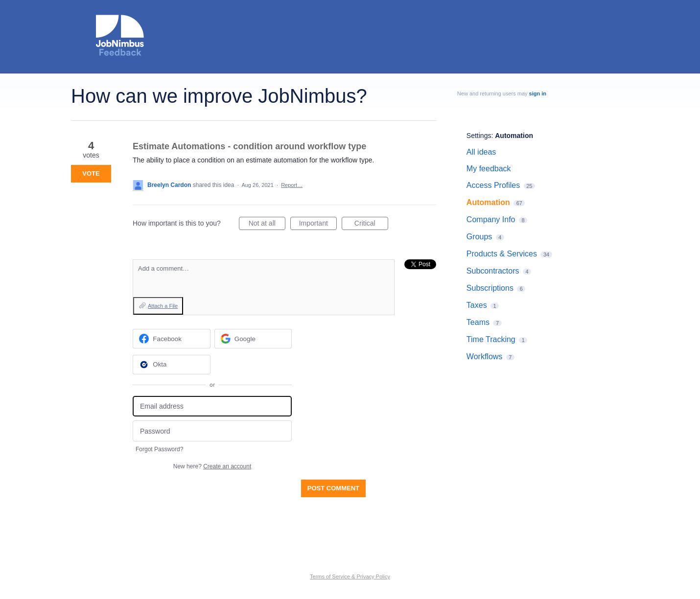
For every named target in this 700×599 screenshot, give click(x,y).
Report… (292, 185)
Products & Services (502, 254)
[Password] (212, 431)
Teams (478, 322)
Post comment (333, 488)
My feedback (489, 169)
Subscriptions (490, 288)
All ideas (481, 152)
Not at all (267, 225)
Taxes (477, 305)
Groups (479, 237)
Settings (479, 136)
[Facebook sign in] (172, 339)
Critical (371, 225)
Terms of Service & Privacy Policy (350, 576)
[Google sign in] (253, 339)
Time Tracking (491, 339)
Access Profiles (493, 185)
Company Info (491, 219)
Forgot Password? (159, 449)
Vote (91, 173)
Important (318, 225)
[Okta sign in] (172, 365)
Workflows (485, 357)
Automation (514, 136)
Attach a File (163, 306)
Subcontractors (493, 271)
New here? (212, 466)
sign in (538, 93)
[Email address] (212, 406)
